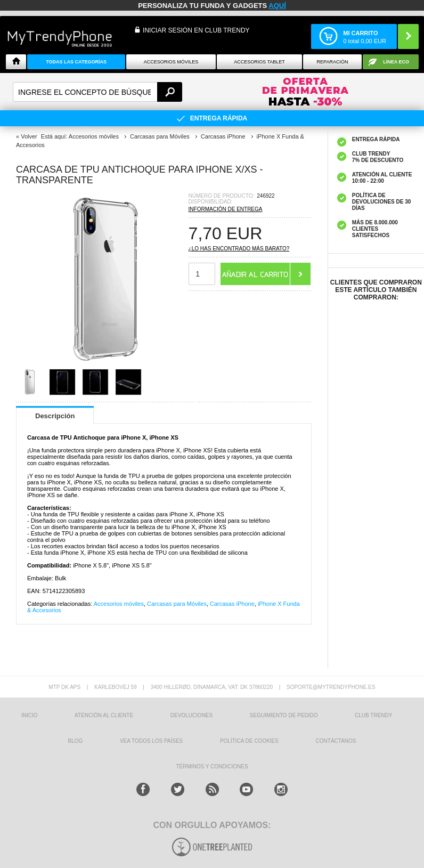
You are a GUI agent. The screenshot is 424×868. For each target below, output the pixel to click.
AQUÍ (277, 6)
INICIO (30, 715)
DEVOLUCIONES (191, 715)
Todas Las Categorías (76, 62)
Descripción (55, 416)
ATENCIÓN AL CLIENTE (104, 715)
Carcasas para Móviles (177, 604)
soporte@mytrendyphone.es (331, 687)
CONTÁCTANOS (336, 741)
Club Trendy (373, 715)
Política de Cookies (249, 741)
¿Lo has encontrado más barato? (239, 249)
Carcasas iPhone (232, 604)
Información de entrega (226, 209)
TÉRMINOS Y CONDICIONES (212, 766)
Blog (75, 741)
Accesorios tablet (259, 62)
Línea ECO (396, 62)
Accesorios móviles (119, 604)
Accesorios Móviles (171, 62)
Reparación (333, 62)
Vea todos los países (151, 741)
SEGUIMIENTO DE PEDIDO (284, 715)
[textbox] (97, 92)
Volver (29, 136)
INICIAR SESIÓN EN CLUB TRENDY (196, 30)
